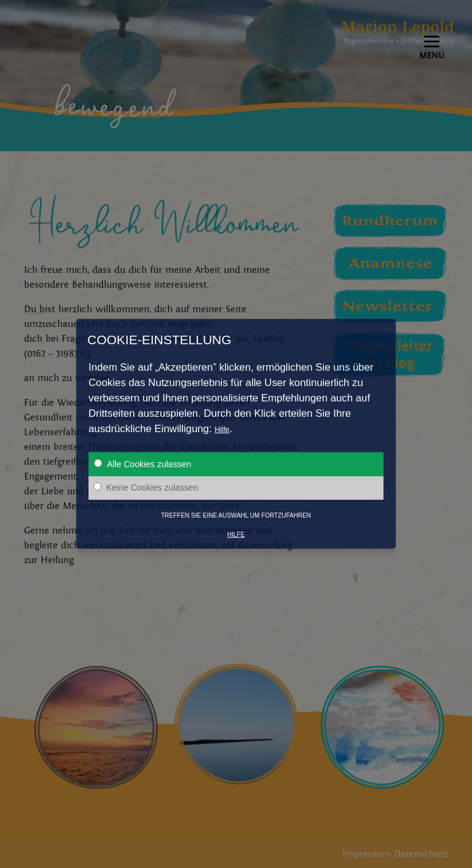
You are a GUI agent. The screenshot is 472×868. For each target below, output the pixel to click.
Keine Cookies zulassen (146, 487)
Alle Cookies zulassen (143, 464)
